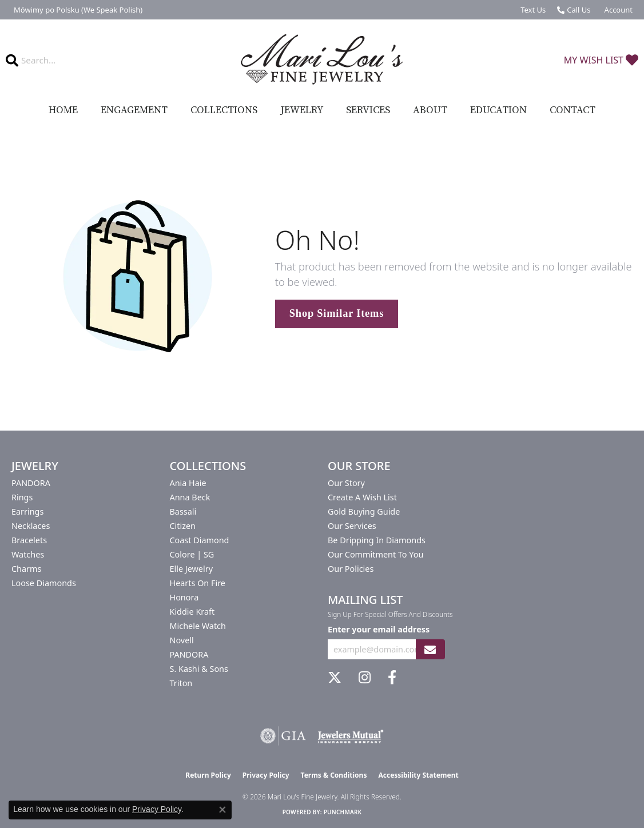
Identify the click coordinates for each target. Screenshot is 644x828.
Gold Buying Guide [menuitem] (364, 511)
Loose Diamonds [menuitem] (44, 583)
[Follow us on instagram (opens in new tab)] (365, 678)
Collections (224, 110)
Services (368, 110)
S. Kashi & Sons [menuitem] (199, 669)
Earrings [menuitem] (27, 511)
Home (63, 110)
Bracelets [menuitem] (29, 540)
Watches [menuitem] (28, 554)
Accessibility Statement (418, 775)
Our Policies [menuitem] (351, 569)
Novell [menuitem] (182, 640)
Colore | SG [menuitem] (192, 554)
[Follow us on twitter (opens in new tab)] (335, 678)
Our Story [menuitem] (346, 483)
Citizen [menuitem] (183, 526)
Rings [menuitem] (22, 497)
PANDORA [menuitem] (31, 483)
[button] (617, 10)
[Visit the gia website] (283, 736)
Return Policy (208, 775)
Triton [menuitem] (181, 683)
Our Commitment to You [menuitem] (375, 554)
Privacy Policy (266, 775)
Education (498, 110)
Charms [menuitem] (26, 569)
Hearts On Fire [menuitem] (198, 583)
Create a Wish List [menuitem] (362, 497)
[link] (77, 10)
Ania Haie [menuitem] (188, 483)
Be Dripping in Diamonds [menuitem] (377, 540)
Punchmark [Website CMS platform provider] (343, 812)
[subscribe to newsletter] (430, 649)
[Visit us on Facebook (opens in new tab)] (392, 678)
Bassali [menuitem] (183, 511)
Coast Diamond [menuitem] (200, 540)
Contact (573, 110)
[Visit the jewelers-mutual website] (350, 736)
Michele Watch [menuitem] (198, 626)
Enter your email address (379, 629)
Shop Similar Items (337, 313)
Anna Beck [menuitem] (190, 497)
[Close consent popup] (222, 810)
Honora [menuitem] (184, 597)
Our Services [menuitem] (352, 526)
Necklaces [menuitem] (31, 526)
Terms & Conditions (334, 775)
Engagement (134, 110)
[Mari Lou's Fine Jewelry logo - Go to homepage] (322, 60)
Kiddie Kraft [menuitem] (192, 612)
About (430, 110)
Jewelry (302, 110)
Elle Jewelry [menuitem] (191, 569)
